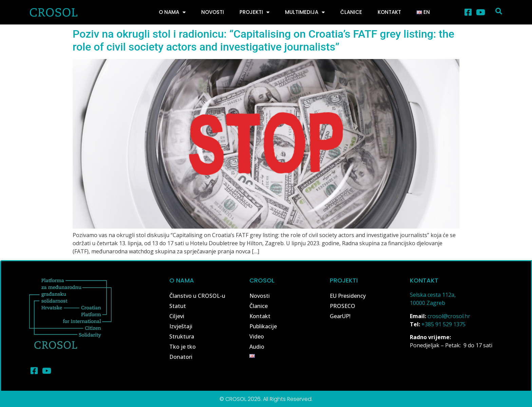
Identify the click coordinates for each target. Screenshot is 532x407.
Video (257, 336)
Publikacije (263, 326)
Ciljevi (177, 316)
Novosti (213, 12)
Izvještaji (181, 326)
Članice (351, 12)
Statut (178, 306)
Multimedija (305, 12)
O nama (172, 12)
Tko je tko (183, 347)
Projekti (254, 12)
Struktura (182, 336)
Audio (257, 347)
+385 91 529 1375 (443, 324)
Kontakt (389, 12)
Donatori (181, 357)
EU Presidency (348, 296)
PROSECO (343, 306)
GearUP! (340, 316)
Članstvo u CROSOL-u (197, 296)
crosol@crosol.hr (449, 316)
